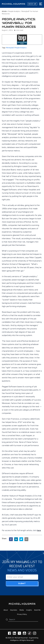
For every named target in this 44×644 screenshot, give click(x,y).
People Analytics (21, 48)
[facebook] (11, 539)
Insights (29, 610)
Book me (32, 4)
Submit (22, 583)
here (39, 530)
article (4, 11)
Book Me (37, 610)
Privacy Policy (22, 614)
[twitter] (21, 539)
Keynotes (14, 610)
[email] (26, 539)
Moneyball (10, 48)
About (6, 610)
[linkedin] (16, 539)
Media (22, 610)
